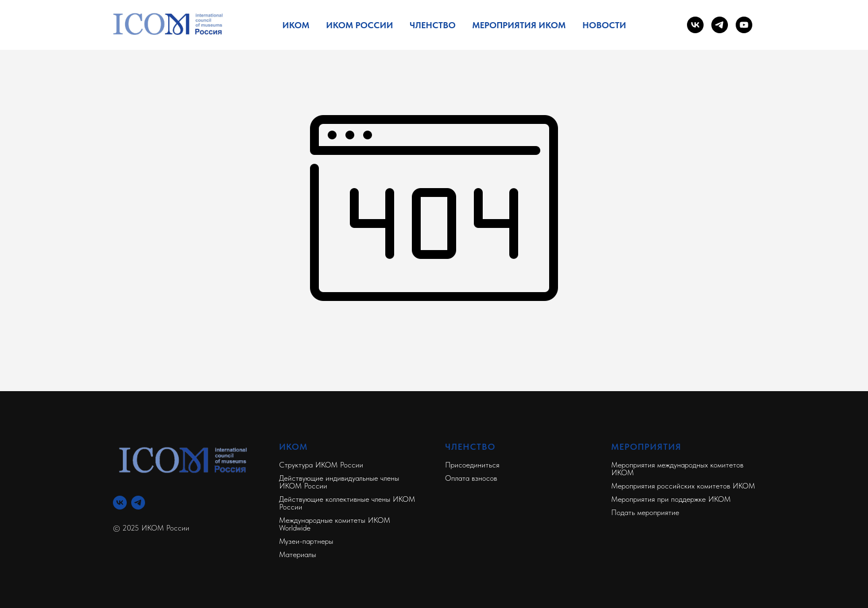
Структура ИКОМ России (321, 465)
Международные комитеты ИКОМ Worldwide (335, 524)
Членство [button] (433, 25)
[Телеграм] (138, 503)
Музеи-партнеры (306, 541)
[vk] (695, 25)
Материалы (298, 554)
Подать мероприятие (645, 512)
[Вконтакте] (120, 503)
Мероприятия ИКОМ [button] (519, 25)
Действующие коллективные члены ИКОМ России (347, 503)
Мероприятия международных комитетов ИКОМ (677, 469)
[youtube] (744, 25)
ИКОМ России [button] (360, 25)
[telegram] (720, 25)
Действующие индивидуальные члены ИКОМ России (339, 482)
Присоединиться (472, 465)
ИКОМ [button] (296, 25)
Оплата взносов (471, 478)
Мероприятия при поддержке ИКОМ (671, 499)
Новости (604, 25)
